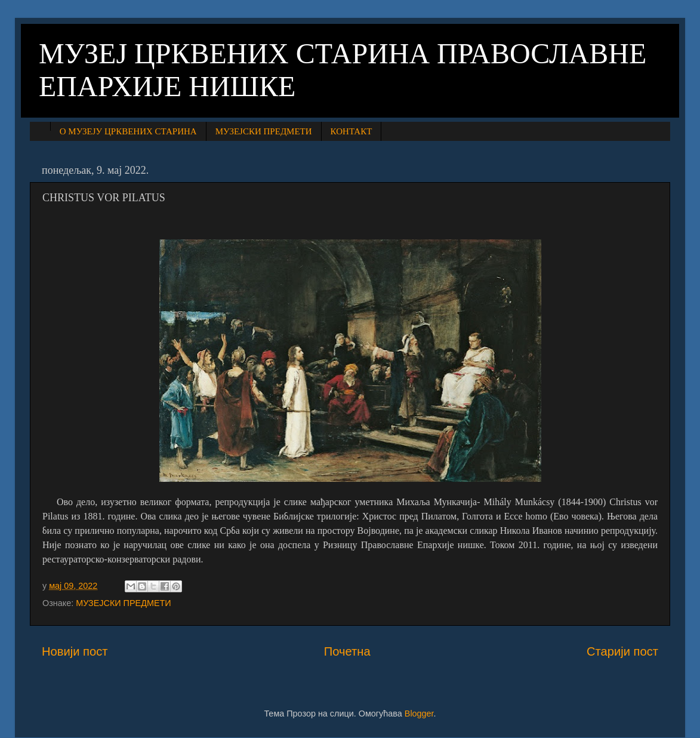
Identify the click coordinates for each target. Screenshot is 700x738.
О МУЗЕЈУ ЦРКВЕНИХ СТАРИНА (128, 131)
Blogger (419, 714)
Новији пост (75, 651)
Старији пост (622, 651)
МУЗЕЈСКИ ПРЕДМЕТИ (264, 131)
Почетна (347, 651)
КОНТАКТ (351, 131)
